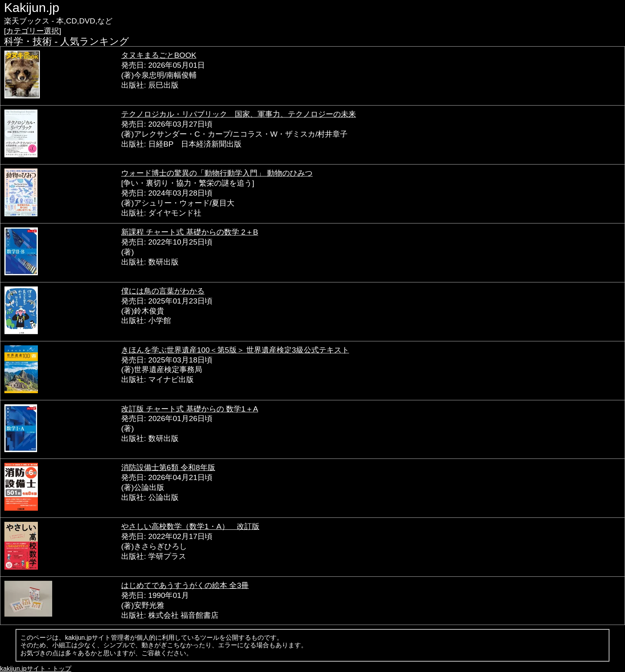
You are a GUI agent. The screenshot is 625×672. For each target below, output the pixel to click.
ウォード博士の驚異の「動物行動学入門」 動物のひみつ (217, 173)
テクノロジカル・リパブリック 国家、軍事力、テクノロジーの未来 (239, 114)
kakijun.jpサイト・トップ (36, 669)
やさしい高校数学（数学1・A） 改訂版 (190, 526)
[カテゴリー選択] (33, 31)
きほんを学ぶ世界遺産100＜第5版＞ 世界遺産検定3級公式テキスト (235, 350)
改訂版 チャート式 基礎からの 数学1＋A (190, 409)
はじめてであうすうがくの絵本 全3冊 (185, 585)
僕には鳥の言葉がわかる (163, 291)
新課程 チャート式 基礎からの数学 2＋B (190, 232)
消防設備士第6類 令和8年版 (168, 467)
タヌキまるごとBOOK (159, 55)
